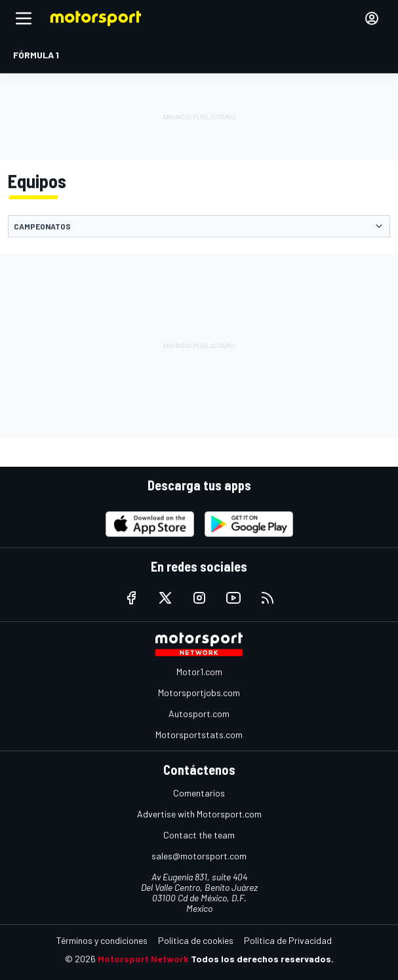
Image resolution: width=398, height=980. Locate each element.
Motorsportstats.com (199, 735)
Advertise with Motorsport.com (199, 814)
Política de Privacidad (288, 940)
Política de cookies (196, 940)
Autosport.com (199, 714)
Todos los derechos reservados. (262, 959)
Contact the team (199, 835)
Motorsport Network (143, 959)
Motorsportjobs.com (199, 693)
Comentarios (199, 793)
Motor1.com (199, 672)
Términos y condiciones (102, 940)
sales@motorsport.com (199, 856)
